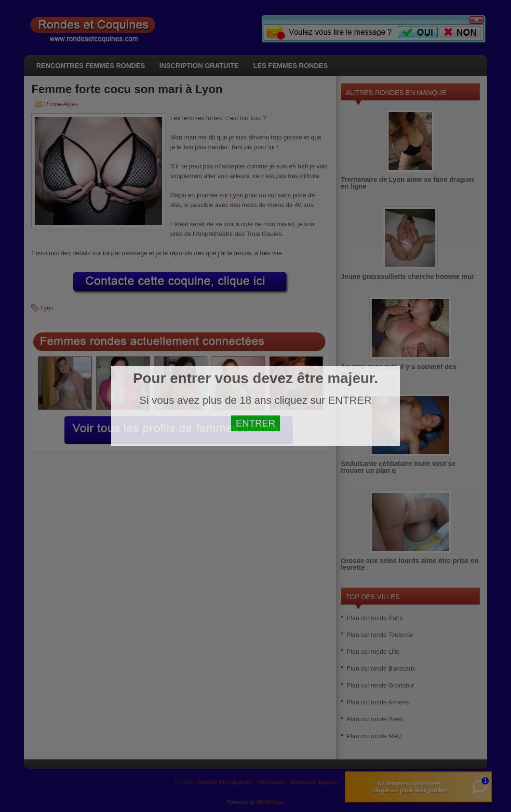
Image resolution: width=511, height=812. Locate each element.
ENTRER (255, 423)
